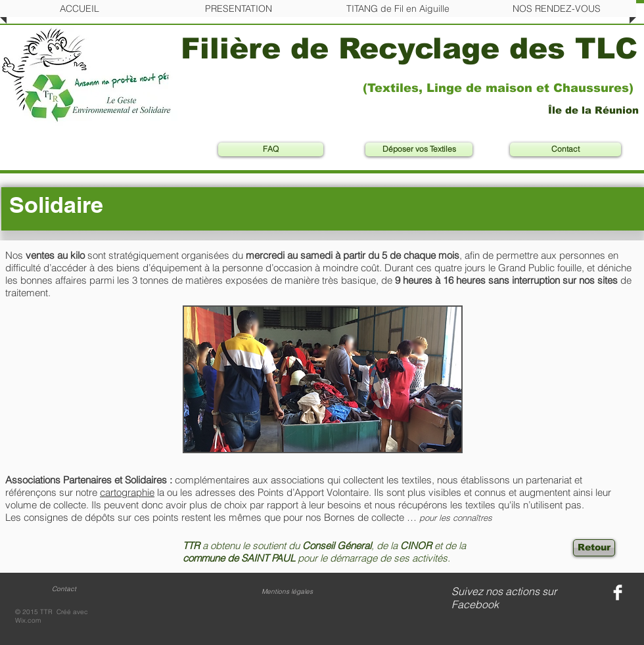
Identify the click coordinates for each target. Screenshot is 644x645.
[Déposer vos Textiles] (419, 149)
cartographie (127, 492)
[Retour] (594, 548)
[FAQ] (271, 149)
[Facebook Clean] (618, 592)
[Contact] (565, 149)
